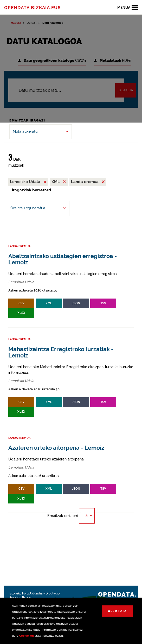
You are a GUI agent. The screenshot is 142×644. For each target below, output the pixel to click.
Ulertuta (117, 611)
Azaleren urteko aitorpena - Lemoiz (56, 448)
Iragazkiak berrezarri (31, 190)
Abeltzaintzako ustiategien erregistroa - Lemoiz (63, 259)
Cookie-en (27, 636)
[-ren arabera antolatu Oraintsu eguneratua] (38, 208)
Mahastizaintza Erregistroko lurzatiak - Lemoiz (61, 352)
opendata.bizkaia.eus (32, 8)
